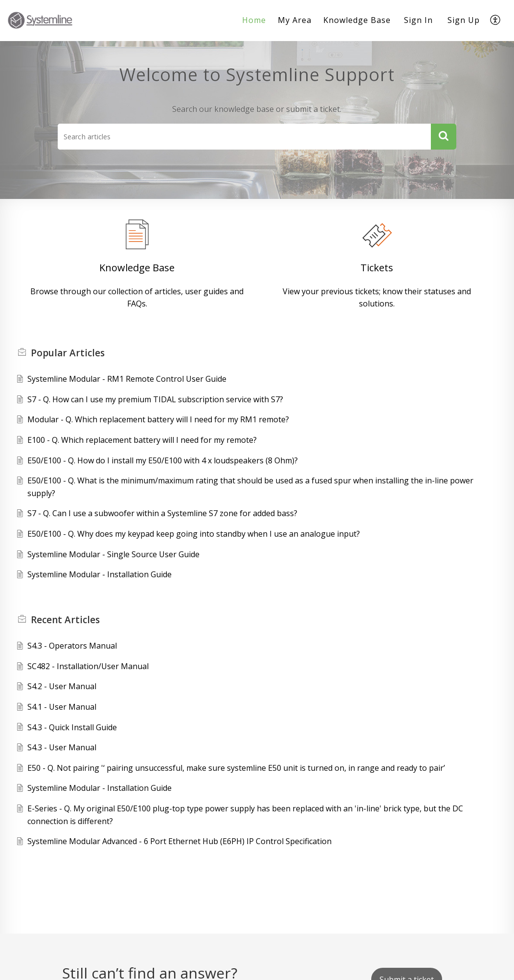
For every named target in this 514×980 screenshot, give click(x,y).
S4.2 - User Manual (62, 686)
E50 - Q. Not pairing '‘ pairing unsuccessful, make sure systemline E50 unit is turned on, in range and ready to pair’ (236, 768)
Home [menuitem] (254, 20)
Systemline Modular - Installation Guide (100, 574)
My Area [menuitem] (295, 20)
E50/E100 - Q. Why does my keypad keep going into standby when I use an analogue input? (194, 534)
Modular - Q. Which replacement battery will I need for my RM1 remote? (158, 419)
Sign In (418, 20)
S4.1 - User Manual (62, 707)
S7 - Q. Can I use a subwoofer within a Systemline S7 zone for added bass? (162, 513)
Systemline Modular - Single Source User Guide (113, 554)
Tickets (377, 268)
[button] (444, 137)
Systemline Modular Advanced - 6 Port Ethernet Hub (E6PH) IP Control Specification (179, 841)
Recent (65, 620)
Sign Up (464, 20)
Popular (68, 353)
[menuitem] (254, 21)
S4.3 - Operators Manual (72, 646)
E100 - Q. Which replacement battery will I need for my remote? (142, 440)
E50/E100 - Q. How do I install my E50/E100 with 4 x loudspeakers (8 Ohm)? (163, 460)
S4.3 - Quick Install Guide (72, 727)
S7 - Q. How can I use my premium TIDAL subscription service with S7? (155, 399)
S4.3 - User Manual (62, 747)
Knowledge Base (137, 268)
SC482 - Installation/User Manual (88, 666)
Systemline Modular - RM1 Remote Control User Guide (127, 379)
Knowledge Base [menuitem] (357, 20)
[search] (244, 137)
